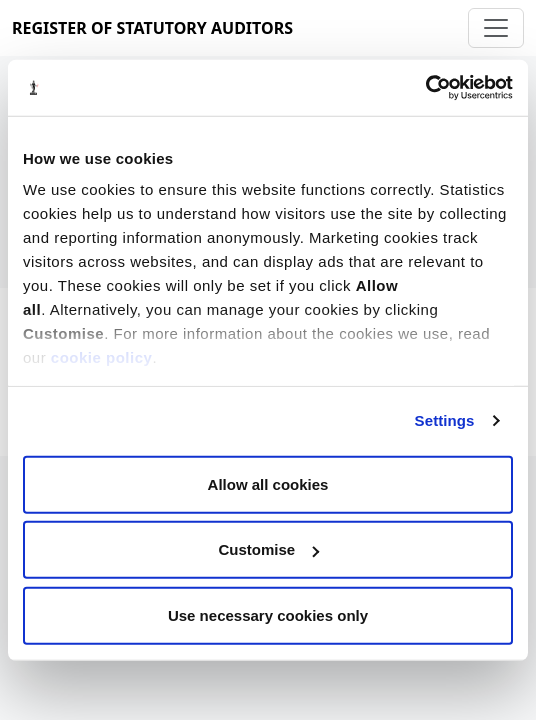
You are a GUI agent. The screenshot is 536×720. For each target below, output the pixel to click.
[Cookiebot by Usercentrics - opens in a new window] (425, 88)
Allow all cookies (268, 483)
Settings (445, 420)
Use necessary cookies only (268, 614)
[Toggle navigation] (496, 28)
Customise (268, 549)
